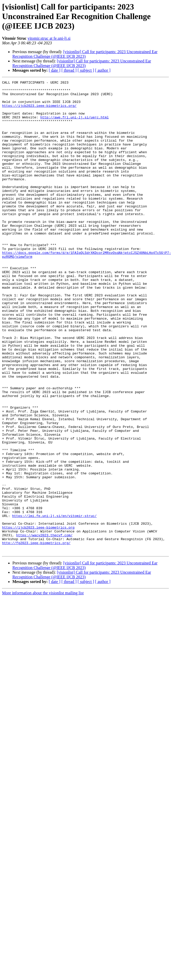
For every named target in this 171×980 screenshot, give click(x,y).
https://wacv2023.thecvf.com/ (44, 626)
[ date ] (55, 70)
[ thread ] (69, 70)
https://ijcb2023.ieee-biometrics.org (38, 617)
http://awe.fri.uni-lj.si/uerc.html (74, 125)
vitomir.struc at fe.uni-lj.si (49, 38)
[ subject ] (86, 70)
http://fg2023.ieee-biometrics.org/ (36, 636)
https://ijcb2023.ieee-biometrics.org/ (39, 111)
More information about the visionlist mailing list (43, 687)
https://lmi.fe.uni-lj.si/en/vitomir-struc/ (54, 603)
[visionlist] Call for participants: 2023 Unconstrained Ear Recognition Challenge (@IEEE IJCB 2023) (85, 54)
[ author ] (103, 70)
